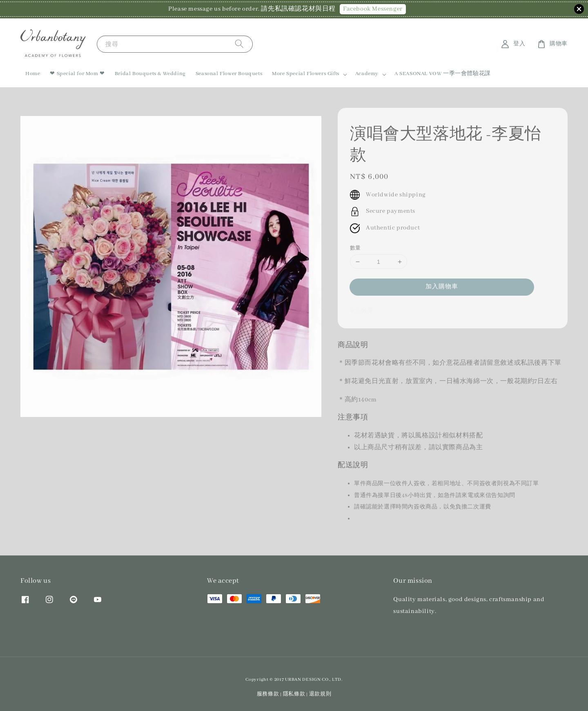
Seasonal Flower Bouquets (229, 74)
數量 (355, 248)
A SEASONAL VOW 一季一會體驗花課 (443, 74)
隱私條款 (294, 694)
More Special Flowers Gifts (306, 74)
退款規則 (320, 694)
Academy (367, 74)
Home (33, 74)
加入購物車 (442, 287)
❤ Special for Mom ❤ (77, 74)
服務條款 (268, 694)
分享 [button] (362, 311)
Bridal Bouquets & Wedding (150, 74)
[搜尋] (239, 44)
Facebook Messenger (373, 9)
